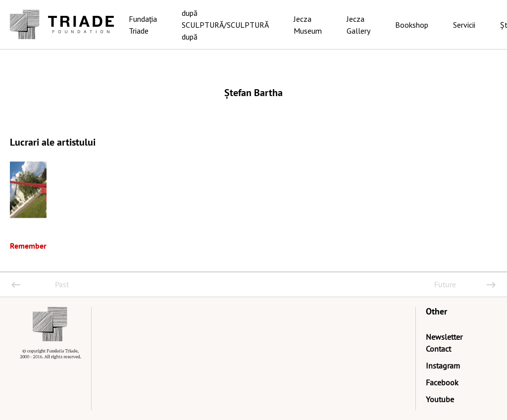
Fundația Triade (143, 25)
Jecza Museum (308, 25)
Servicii (464, 25)
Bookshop (412, 25)
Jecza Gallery (358, 25)
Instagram (443, 366)
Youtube (440, 399)
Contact (438, 349)
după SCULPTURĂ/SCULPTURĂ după (225, 25)
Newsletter (444, 337)
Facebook (442, 382)
